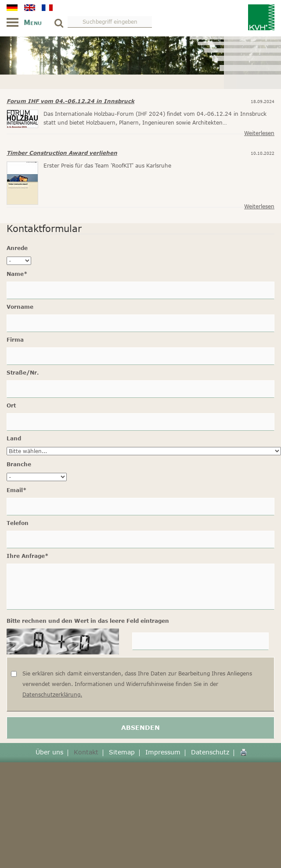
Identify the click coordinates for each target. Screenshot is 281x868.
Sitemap (122, 752)
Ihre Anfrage (28, 556)
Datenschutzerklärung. (52, 695)
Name (17, 274)
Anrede (17, 248)
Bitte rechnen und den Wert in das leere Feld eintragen (88, 621)
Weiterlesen (259, 133)
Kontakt (86, 752)
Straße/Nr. (23, 373)
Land (14, 438)
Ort (11, 405)
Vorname (20, 307)
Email (17, 490)
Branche (19, 464)
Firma (15, 340)
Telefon (18, 523)
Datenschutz (210, 752)
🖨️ (243, 752)
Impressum (163, 752)
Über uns (49, 752)
